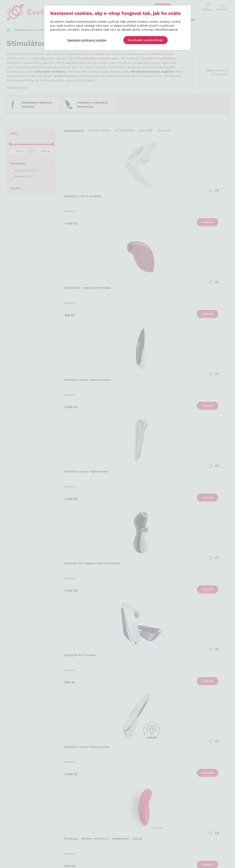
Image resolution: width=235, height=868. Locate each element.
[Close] (188, 8)
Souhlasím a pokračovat (145, 40)
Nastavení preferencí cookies (87, 40)
